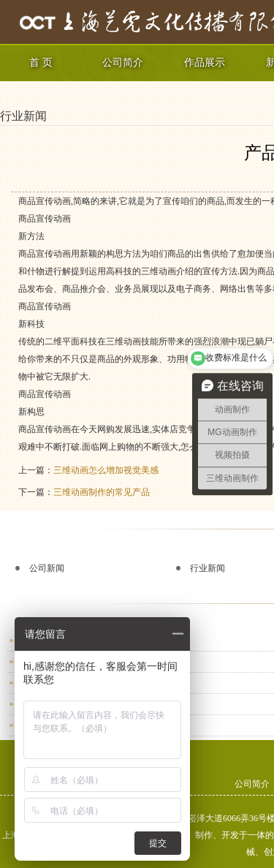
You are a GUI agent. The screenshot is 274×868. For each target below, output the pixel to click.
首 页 (41, 63)
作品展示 (205, 63)
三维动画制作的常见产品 (102, 492)
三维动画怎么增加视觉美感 (106, 470)
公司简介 (123, 63)
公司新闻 (47, 568)
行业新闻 (23, 116)
